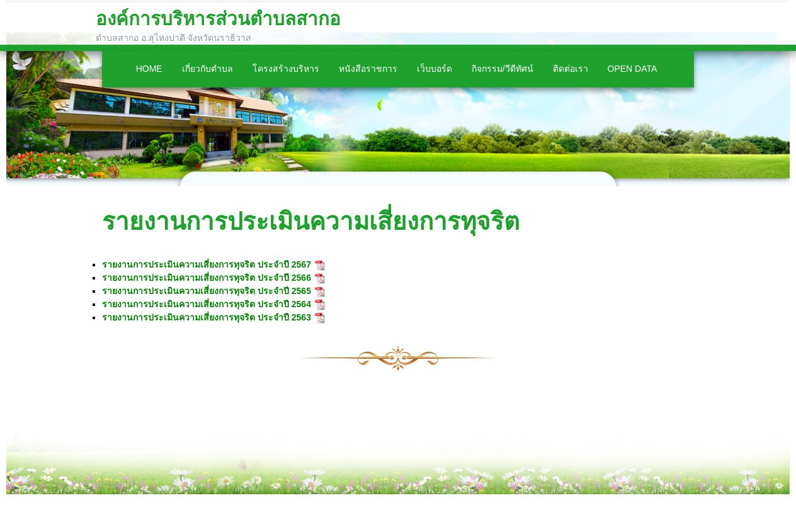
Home (149, 69)
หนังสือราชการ (368, 69)
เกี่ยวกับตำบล (208, 69)
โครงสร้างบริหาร (286, 69)
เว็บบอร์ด (435, 69)
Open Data (633, 69)
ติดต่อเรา (571, 69)
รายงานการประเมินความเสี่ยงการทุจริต (311, 221)
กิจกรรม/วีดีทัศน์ (503, 69)
